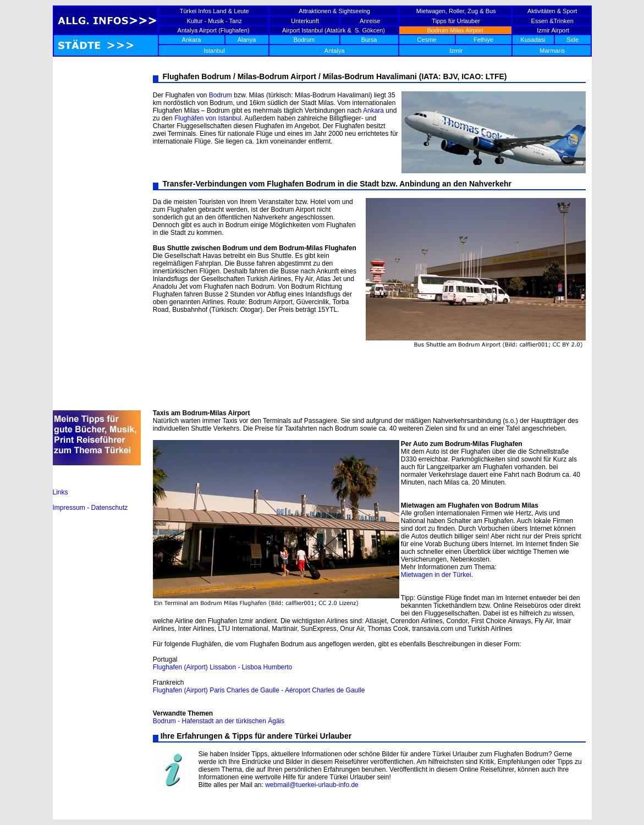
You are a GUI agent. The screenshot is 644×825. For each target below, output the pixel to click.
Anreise (370, 21)
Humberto (277, 667)
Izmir (456, 51)
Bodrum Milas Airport (455, 30)
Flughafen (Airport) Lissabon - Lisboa (207, 667)
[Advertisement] (97, 238)
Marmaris (552, 51)
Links (60, 492)
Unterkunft (305, 21)
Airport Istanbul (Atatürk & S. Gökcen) (334, 30)
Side (573, 40)
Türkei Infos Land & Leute (214, 11)
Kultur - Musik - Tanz (214, 21)
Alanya (247, 40)
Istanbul (214, 51)
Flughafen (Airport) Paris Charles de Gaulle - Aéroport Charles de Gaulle (259, 690)
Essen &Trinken (552, 21)
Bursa (369, 40)
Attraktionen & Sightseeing (334, 11)
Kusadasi (533, 40)
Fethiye (483, 40)
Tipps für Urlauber (456, 21)
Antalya (335, 51)
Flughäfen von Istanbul (208, 118)
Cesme (427, 40)
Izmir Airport (551, 30)
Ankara (192, 40)
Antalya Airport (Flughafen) (214, 30)
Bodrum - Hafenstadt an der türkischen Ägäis (219, 721)
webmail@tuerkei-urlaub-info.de (312, 785)
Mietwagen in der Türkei (436, 575)
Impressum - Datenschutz (90, 508)
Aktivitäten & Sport (552, 11)
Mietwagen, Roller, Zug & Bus (456, 11)
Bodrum (304, 40)
